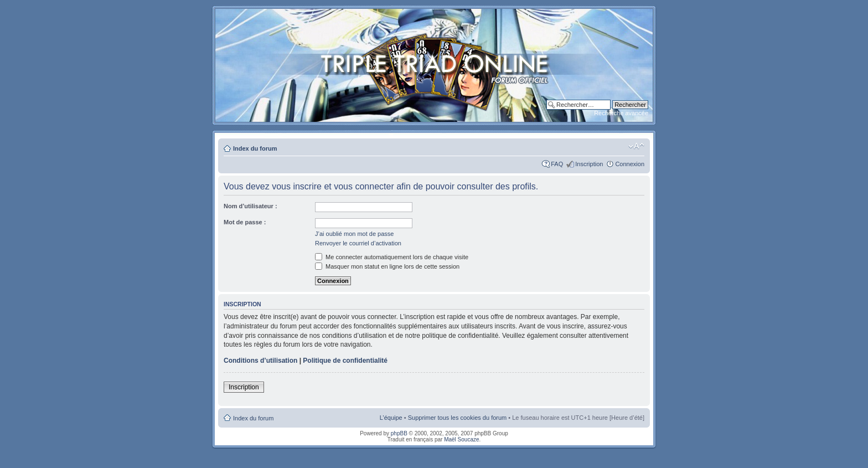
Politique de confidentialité (345, 361)
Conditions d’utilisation (260, 361)
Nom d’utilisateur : (250, 206)
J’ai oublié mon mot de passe (354, 234)
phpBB (399, 433)
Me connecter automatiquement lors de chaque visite (392, 257)
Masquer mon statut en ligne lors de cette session (387, 266)
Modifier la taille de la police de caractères (636, 146)
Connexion (630, 164)
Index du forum (255, 148)
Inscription (589, 164)
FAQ (557, 164)
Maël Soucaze (461, 439)
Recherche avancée (621, 113)
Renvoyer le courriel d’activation (358, 243)
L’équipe (391, 418)
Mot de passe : (245, 222)
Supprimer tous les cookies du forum (458, 418)
